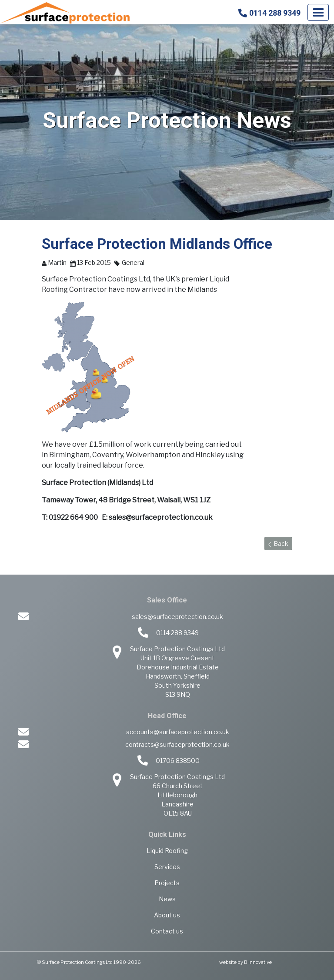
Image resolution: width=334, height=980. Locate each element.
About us (167, 915)
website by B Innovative (245, 962)
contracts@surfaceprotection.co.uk (177, 744)
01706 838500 (178, 761)
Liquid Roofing (167, 851)
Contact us (167, 931)
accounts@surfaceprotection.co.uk (178, 732)
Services (167, 867)
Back (278, 544)
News (167, 899)
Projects (167, 883)
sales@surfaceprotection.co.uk (177, 617)
